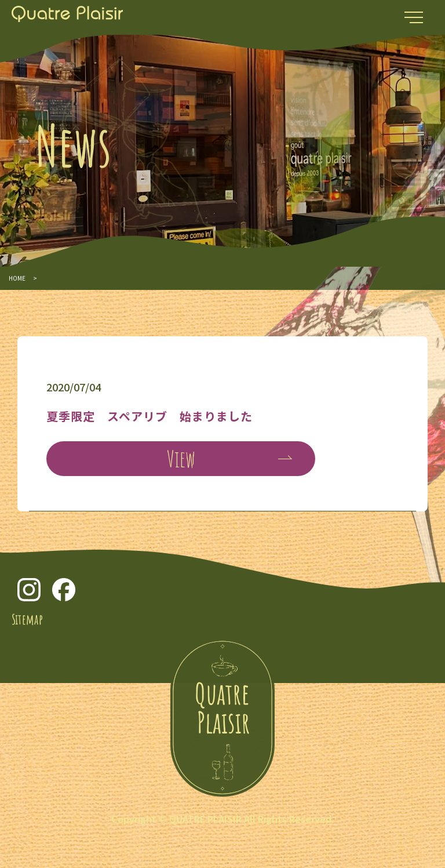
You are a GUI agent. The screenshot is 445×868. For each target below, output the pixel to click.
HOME (17, 278)
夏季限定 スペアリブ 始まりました (149, 416)
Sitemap (27, 619)
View (181, 458)
